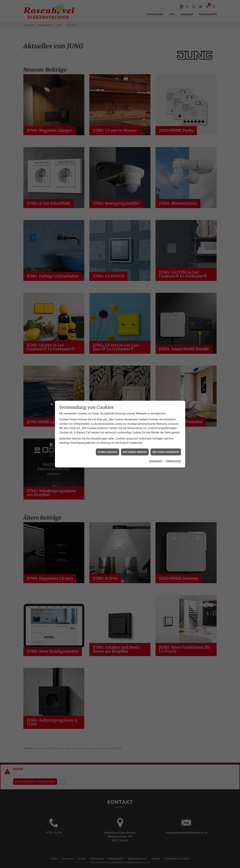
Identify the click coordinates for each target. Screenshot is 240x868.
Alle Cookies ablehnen (135, 452)
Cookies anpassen (108, 452)
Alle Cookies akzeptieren (166, 452)
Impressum (156, 461)
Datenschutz (173, 461)
